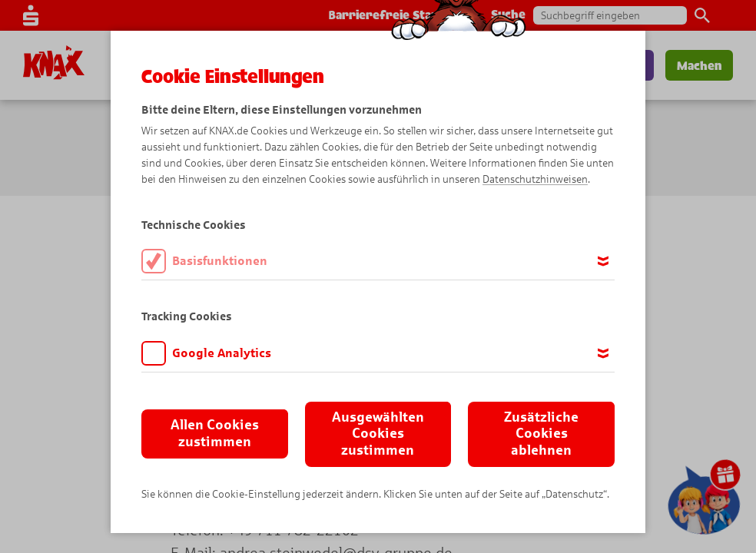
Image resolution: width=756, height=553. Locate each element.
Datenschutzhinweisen (535, 179)
